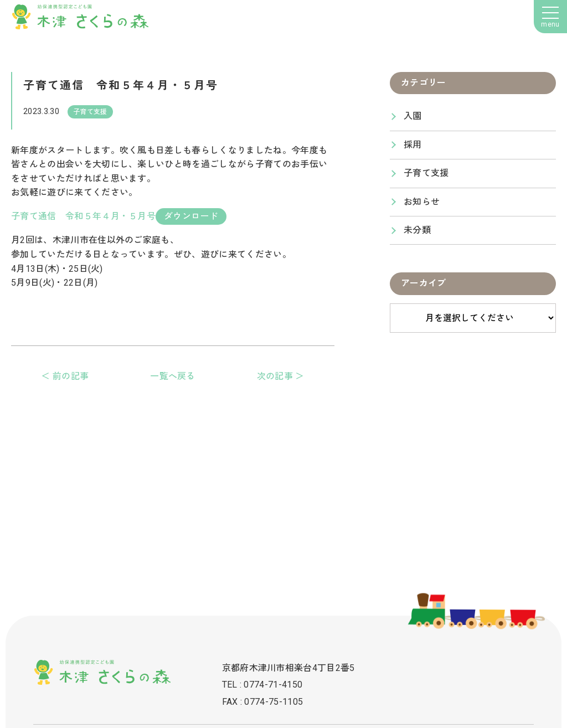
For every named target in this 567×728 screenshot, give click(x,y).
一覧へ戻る (173, 376)
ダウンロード (191, 216)
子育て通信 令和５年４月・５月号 (83, 216)
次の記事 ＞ (281, 376)
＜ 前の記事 (65, 376)
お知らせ (422, 202)
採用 (413, 145)
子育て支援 (426, 173)
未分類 (417, 230)
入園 (413, 116)
